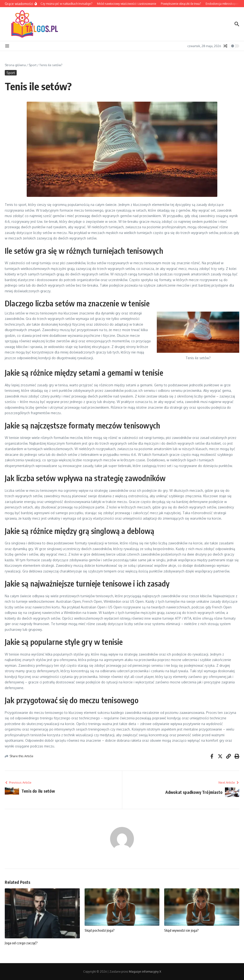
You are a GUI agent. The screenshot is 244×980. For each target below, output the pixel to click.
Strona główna (15, 65)
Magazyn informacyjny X (145, 972)
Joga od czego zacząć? (21, 943)
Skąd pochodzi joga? (100, 930)
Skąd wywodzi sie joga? (181, 930)
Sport (33, 65)
